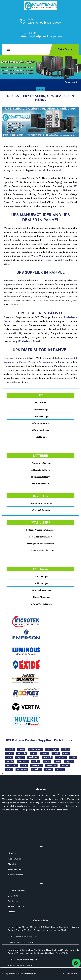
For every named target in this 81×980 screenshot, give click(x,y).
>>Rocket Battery (40, 477)
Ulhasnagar (52, 749)
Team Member (14, 870)
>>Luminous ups (40, 423)
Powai (49, 769)
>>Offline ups (40, 583)
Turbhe (65, 749)
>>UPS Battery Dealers (40, 604)
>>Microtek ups (40, 430)
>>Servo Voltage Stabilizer (40, 530)
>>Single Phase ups (41, 590)
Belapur (65, 765)
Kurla (9, 757)
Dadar (73, 757)
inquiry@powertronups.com (45, 36)
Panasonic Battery (16, 907)
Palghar (69, 761)
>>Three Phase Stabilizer (41, 550)
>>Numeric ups (40, 416)
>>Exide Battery (40, 484)
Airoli (9, 769)
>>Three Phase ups (40, 597)
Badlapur (23, 761)
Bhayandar (51, 765)
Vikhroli (10, 749)
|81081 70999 (53, 23)
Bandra (35, 761)
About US (12, 854)
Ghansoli (47, 757)
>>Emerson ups (40, 409)
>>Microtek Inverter (40, 510)
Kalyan (20, 757)
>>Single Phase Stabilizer (40, 544)
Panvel (44, 753)
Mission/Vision (15, 859)
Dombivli (61, 757)
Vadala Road (35, 749)
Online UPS (13, 896)
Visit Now (40, 89)
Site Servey (13, 901)
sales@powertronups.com (26, 936)
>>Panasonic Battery (40, 463)
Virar (58, 761)
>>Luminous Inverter (40, 503)
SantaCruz (12, 765)
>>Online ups (41, 576)
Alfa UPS (12, 864)
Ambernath (22, 769)
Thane (10, 753)
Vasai (24, 765)
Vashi (21, 749)
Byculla (10, 761)
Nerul (56, 753)
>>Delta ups (41, 437)
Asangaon (37, 765)
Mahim (47, 761)
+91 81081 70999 (24, 966)
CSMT (66, 753)
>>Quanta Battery (40, 470)
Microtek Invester (15, 875)
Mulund (60, 769)
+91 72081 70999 (24, 943)
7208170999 (36, 23)
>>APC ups (40, 403)
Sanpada (22, 753)
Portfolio (12, 912)
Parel (34, 753)
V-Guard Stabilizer (16, 891)
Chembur (36, 769)
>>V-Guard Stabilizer (40, 537)
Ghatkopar (33, 757)
